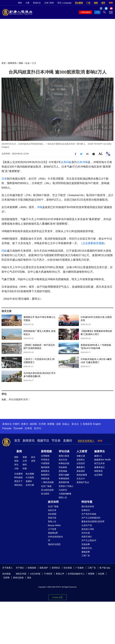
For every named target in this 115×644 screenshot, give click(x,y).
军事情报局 (64, 479)
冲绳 (85, 162)
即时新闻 (18, 477)
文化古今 (81, 479)
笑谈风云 (81, 460)
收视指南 (32, 568)
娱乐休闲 (53, 502)
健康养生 (100, 451)
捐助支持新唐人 (86, 441)
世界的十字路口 (66, 486)
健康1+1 (98, 456)
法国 (58, 424)
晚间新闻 (45, 467)
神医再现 (98, 471)
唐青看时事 (64, 482)
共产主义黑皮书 (89, 540)
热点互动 (63, 460)
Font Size (100, 154)
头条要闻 (18, 474)
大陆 (16, 468)
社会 (28, 63)
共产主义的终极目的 (91, 518)
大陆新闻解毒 (65, 494)
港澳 (25, 457)
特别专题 (87, 502)
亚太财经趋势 (47, 490)
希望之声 (60, 574)
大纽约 (16, 424)
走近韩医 (98, 475)
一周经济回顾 (47, 482)
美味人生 (52, 521)
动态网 (101, 574)
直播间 (68, 441)
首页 (4, 63)
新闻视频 (46, 451)
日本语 (28, 428)
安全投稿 (68, 568)
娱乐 (33, 457)
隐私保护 (44, 568)
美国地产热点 (83, 482)
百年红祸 (86, 533)
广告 (88, 3)
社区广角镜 (46, 486)
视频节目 (43, 441)
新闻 (19, 451)
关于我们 (20, 568)
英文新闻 (79, 3)
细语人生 (63, 497)
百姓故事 (86, 544)
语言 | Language (64, 3)
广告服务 (80, 568)
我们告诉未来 (88, 506)
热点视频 (30, 474)
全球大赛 (30, 485)
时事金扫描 (64, 463)
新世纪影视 (18, 578)
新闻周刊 (45, 475)
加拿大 (25, 424)
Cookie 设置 (57, 597)
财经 (25, 465)
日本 (80, 162)
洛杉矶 (33, 424)
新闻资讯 (12, 63)
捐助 (96, 3)
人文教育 (82, 451)
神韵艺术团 (21, 574)
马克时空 (63, 490)
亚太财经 (45, 494)
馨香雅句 (81, 467)
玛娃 (69, 162)
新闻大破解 (64, 475)
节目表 (56, 441)
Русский (18, 428)
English (97, 424)
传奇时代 (86, 510)
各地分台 (37, 3)
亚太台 (75, 424)
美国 (16, 461)
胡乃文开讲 (99, 463)
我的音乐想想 (54, 544)
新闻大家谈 (64, 456)
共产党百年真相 (89, 514)
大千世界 (52, 529)
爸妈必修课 (82, 475)
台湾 (25, 461)
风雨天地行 (87, 537)
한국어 (38, 428)
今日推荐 (30, 477)
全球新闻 (45, 456)
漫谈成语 (81, 471)
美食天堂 (52, 518)
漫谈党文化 (87, 548)
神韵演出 (18, 485)
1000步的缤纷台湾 (55, 539)
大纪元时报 (35, 574)
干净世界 (48, 574)
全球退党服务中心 (76, 574)
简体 (52, 3)
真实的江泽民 (88, 529)
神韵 (20, 3)
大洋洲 (42, 424)
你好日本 (52, 510)
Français (7, 428)
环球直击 (45, 460)
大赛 (27, 3)
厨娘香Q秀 (53, 533)
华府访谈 (45, 479)
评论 (16, 465)
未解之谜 (81, 456)
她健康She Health (102, 460)
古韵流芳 (81, 463)
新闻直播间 (86, 12)
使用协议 (56, 568)
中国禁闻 (45, 463)
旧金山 (66, 424)
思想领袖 (63, 471)
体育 (33, 461)
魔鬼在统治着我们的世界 (93, 521)
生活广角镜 (53, 506)
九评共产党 (87, 525)
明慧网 (91, 574)
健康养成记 (99, 467)
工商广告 (86, 556)
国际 (21, 63)
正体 (46, 3)
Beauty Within (54, 525)
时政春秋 (63, 467)
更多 (29, 578)
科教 (25, 468)
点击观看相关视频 (93, 243)
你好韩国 (52, 514)
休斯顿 (51, 424)
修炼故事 (86, 552)
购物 (111, 3)
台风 (63, 162)
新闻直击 (45, 471)
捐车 (103, 3)
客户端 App (105, 568)
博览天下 (18, 481)
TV (98, 12)
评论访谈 (64, 451)
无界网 (6, 578)
